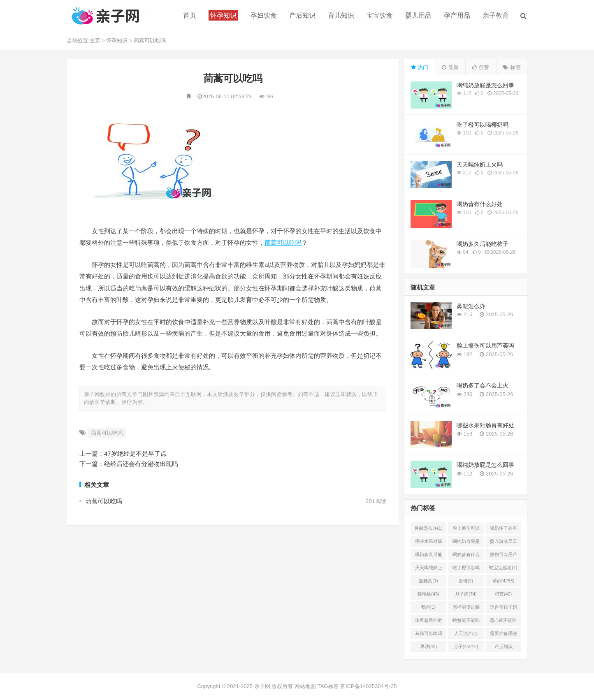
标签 (512, 67)
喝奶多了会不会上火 (483, 385)
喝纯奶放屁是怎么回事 (485, 85)
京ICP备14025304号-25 (368, 686)
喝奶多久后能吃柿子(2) (429, 556)
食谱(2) (466, 581)
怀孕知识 (117, 41)
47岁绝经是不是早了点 (135, 453)
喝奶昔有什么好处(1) (466, 556)
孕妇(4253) (504, 581)
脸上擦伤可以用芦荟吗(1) (466, 530)
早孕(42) (429, 647)
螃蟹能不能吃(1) (466, 622)
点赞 (481, 67)
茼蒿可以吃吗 (150, 41)
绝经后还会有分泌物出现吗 (141, 464)
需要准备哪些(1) (504, 635)
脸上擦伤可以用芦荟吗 (485, 345)
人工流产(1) (466, 633)
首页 (190, 15)
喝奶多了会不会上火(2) (504, 530)
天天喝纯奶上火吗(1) (429, 569)
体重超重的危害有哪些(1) (429, 622)
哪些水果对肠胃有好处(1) (429, 543)
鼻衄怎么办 (471, 306)
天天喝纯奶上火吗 (480, 165)
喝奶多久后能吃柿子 (483, 244)
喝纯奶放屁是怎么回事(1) (466, 543)
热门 (420, 67)
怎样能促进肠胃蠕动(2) (466, 609)
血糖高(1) (428, 581)
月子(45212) (466, 647)
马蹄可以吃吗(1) (429, 635)
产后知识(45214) (504, 648)
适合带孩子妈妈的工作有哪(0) (504, 609)
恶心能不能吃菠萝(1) (504, 622)
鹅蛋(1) (428, 607)
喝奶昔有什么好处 (480, 204)
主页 (95, 41)
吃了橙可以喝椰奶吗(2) (466, 569)
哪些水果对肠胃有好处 (485, 425)
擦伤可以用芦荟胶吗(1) (504, 556)
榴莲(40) (504, 594)
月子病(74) (466, 594)
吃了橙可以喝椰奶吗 (483, 125)
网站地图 (305, 686)
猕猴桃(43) (428, 594)
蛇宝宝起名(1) (503, 568)
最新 (450, 67)
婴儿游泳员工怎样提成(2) (504, 543)
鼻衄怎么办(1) (428, 528)
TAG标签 (328, 686)
